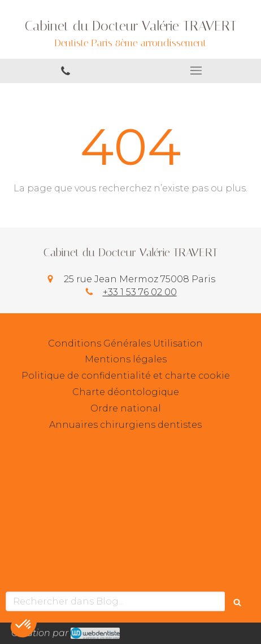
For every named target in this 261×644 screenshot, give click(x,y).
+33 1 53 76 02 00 (140, 292)
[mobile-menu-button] (196, 71)
